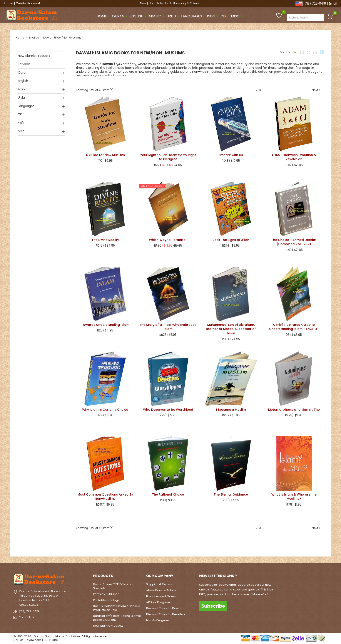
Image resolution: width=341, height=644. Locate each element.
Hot (151, 3)
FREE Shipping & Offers (182, 3)
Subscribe (213, 606)
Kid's (213, 16)
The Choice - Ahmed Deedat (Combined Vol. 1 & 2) (294, 242)
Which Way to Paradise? (168, 240)
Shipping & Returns (159, 584)
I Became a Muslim (231, 409)
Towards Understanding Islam (105, 325)
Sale (160, 3)
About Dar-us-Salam (161, 590)
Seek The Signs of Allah (231, 240)
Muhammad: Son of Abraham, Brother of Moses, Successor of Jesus (231, 329)
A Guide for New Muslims (105, 155)
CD (225, 16)
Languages (194, 16)
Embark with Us (231, 155)
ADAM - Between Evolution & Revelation (294, 157)
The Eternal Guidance (231, 494)
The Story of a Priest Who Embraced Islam (168, 327)
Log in (9, 3)
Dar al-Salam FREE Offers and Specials (114, 586)
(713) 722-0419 (315, 3)
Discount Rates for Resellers (166, 614)
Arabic (157, 16)
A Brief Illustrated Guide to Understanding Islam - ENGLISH (294, 327)
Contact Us (26, 617)
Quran (120, 16)
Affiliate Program (158, 602)
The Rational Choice (168, 494)
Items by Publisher (106, 594)
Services (24, 64)
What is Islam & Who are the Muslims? (294, 496)
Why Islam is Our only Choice (105, 409)
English (139, 16)
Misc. (238, 16)
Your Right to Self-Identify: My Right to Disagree (168, 157)
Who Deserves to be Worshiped (168, 409)
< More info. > (259, 594)
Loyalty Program (158, 620)
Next (317, 90)
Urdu (173, 16)
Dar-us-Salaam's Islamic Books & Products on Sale (117, 608)
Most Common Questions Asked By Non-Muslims (105, 496)
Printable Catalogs (106, 600)
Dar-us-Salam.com (27, 640)
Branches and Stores (161, 596)
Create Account (28, 3)
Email (333, 3)
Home (104, 16)
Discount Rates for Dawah (164, 608)
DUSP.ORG (51, 640)
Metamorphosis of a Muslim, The (294, 409)
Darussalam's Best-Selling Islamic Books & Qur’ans (117, 618)
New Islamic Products (34, 55)
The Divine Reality (105, 240)
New (143, 3)
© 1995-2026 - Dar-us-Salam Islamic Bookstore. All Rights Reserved (61, 636)
